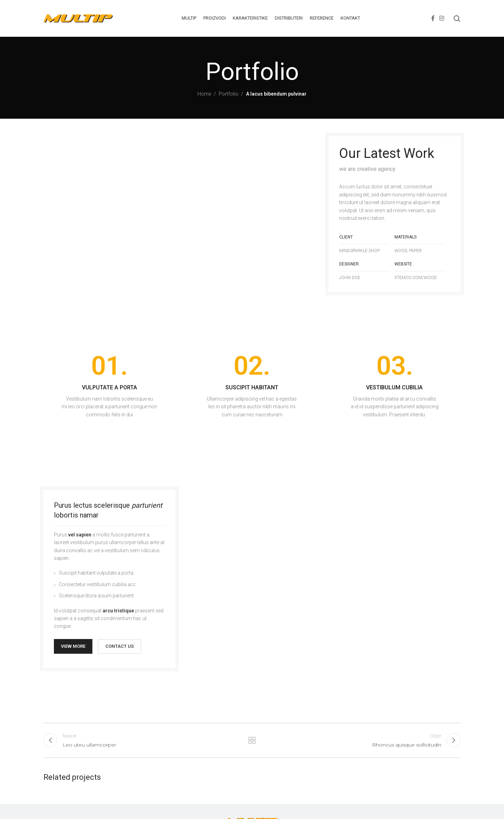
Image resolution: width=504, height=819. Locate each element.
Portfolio (229, 94)
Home (204, 94)
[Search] (457, 19)
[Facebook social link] (433, 18)
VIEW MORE (73, 646)
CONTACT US (120, 646)
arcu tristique (118, 611)
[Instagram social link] (442, 18)
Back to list (252, 740)
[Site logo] (78, 18)
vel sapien (80, 535)
